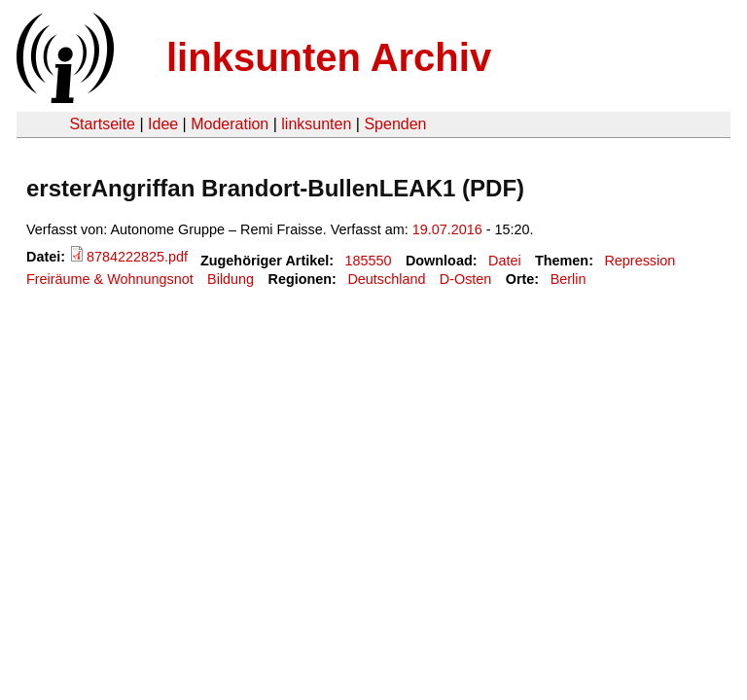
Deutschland (386, 279)
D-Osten (466, 279)
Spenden (395, 124)
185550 (369, 261)
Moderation (230, 124)
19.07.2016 (447, 229)
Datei (505, 261)
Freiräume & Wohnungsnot (110, 279)
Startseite (102, 124)
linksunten (316, 124)
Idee (163, 124)
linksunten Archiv (329, 57)
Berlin (569, 279)
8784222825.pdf (137, 257)
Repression (640, 261)
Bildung (231, 279)
